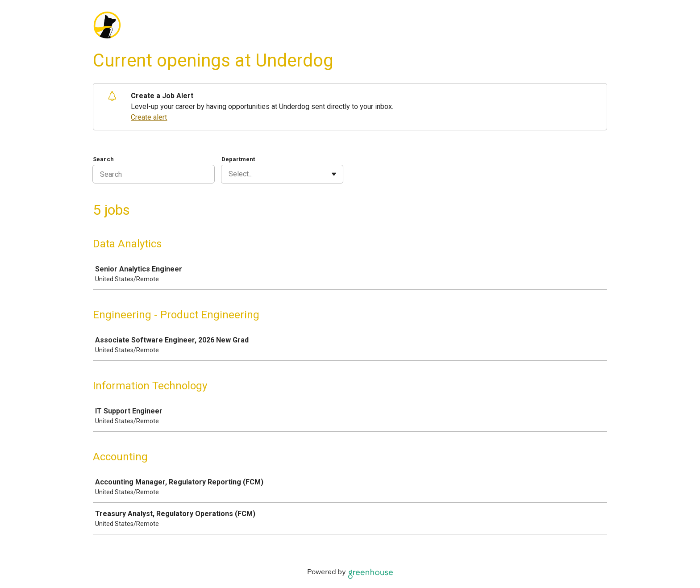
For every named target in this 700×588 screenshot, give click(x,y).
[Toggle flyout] (334, 174)
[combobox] (229, 174)
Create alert (149, 117)
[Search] (154, 174)
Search (103, 159)
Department (238, 159)
